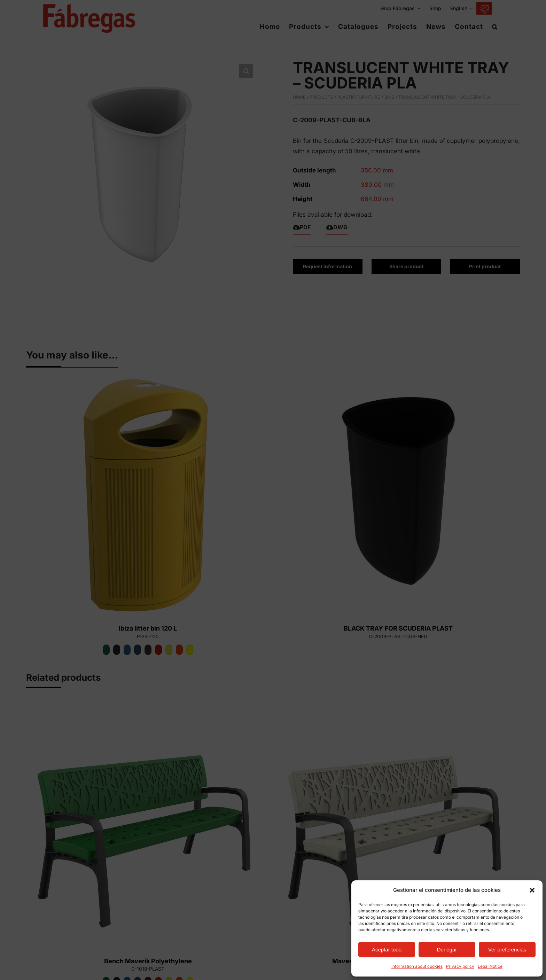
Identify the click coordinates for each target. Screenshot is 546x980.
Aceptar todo (387, 950)
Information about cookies (417, 966)
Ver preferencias (507, 950)
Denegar (447, 950)
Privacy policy (460, 966)
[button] (532, 890)
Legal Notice (490, 966)
